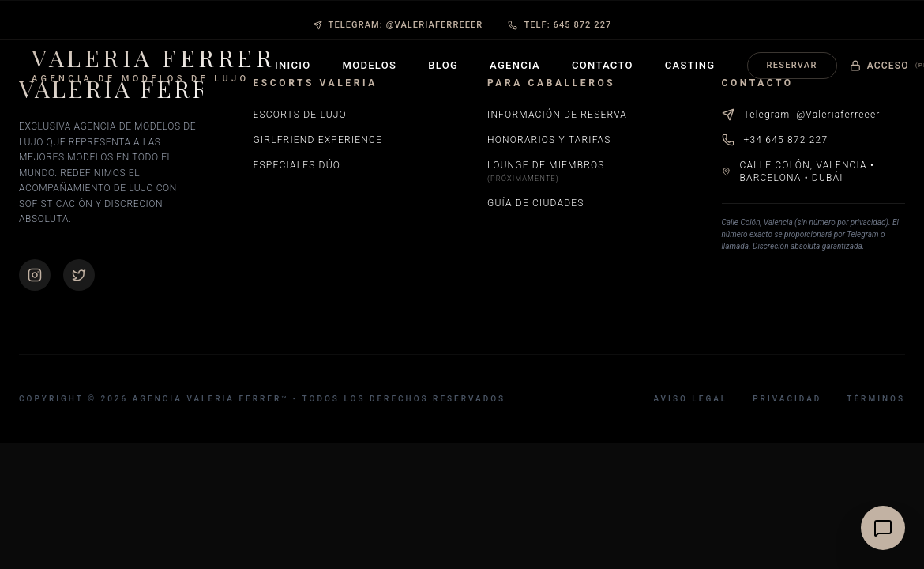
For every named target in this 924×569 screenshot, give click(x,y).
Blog (443, 65)
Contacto (603, 65)
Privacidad (787, 399)
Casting (690, 65)
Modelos (370, 65)
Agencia (515, 65)
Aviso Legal (690, 399)
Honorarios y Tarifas (549, 140)
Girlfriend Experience (318, 140)
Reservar (792, 65)
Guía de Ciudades (536, 203)
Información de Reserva (557, 115)
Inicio (293, 65)
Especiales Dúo (297, 165)
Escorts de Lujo (300, 115)
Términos (876, 399)
